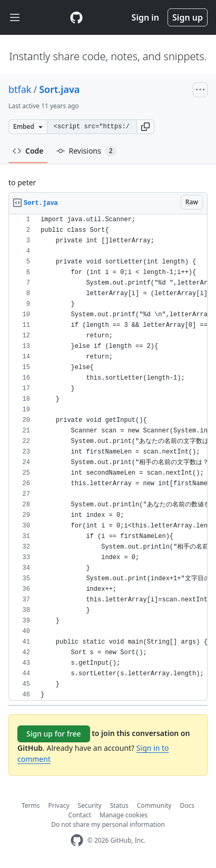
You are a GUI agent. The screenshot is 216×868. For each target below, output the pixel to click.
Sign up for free (54, 734)
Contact (80, 815)
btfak (20, 89)
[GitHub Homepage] (77, 840)
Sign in (145, 17)
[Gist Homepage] (76, 17)
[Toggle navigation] (15, 18)
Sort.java (59, 89)
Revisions (86, 151)
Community (154, 805)
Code (28, 151)
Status (119, 805)
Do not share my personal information (108, 824)
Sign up (188, 17)
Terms (31, 805)
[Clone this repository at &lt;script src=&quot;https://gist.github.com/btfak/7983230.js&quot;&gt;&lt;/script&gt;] (92, 127)
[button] (145, 127)
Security (90, 805)
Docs (187, 805)
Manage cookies (124, 815)
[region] (108, 457)
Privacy (59, 805)
